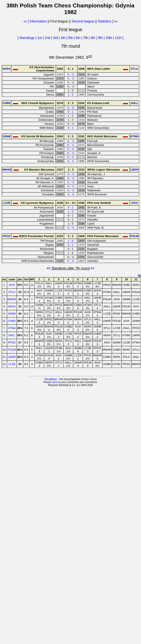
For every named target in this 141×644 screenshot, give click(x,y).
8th (93, 38)
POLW (12, 350)
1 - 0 (71, 95)
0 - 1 (71, 112)
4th (64, 38)
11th (119, 38)
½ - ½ (71, 74)
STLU (12, 292)
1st (40, 38)
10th (109, 38)
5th (71, 38)
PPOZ (12, 342)
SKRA (12, 306)
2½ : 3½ (71, 203)
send (55, 382)
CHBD (12, 321)
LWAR (12, 357)
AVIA (12, 285)
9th (101, 38)
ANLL (12, 335)
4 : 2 (71, 69)
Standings (27, 38)
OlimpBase (51, 379)
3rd (56, 38)
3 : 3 (71, 103)
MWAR (12, 299)
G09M (12, 314)
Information (38, 21)
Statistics (105, 21)
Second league (83, 21)
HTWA (12, 328)
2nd (48, 38)
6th (78, 38)
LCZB (12, 364)
